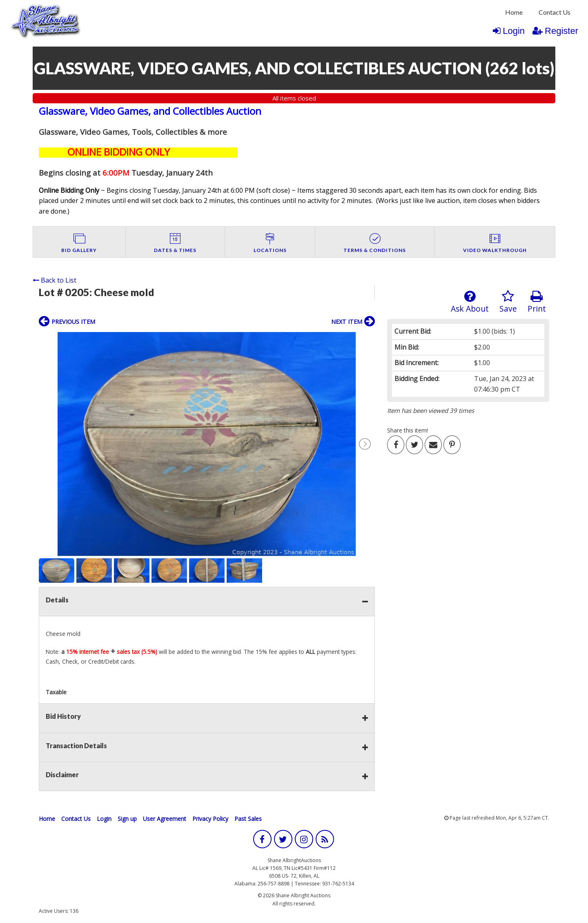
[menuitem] (514, 12)
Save (508, 302)
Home (514, 12)
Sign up (127, 819)
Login (509, 31)
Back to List (55, 280)
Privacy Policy (210, 819)
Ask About (470, 302)
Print (537, 302)
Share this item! (408, 430)
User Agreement (165, 819)
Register (555, 31)
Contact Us (555, 12)
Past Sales (248, 819)
